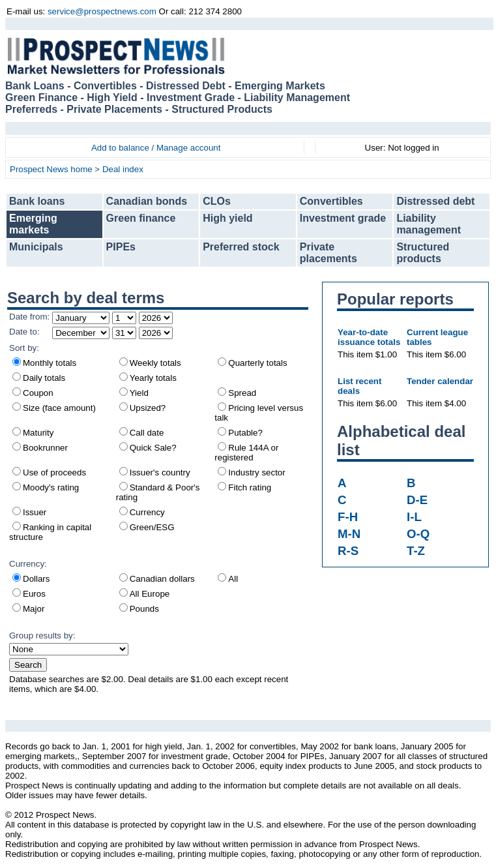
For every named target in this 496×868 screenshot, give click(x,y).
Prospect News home (51, 169)
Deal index (123, 169)
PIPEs (121, 247)
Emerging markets (33, 224)
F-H (348, 517)
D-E (417, 500)
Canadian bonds (147, 201)
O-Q (418, 534)
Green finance (141, 218)
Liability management (429, 224)
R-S (348, 551)
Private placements (328, 253)
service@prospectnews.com (102, 11)
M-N (349, 534)
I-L (414, 517)
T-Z (416, 551)
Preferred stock (241, 247)
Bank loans (37, 201)
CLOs (217, 201)
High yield (227, 218)
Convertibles (331, 201)
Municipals (36, 247)
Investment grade (343, 218)
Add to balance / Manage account (156, 148)
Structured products (423, 253)
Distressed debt (435, 201)
